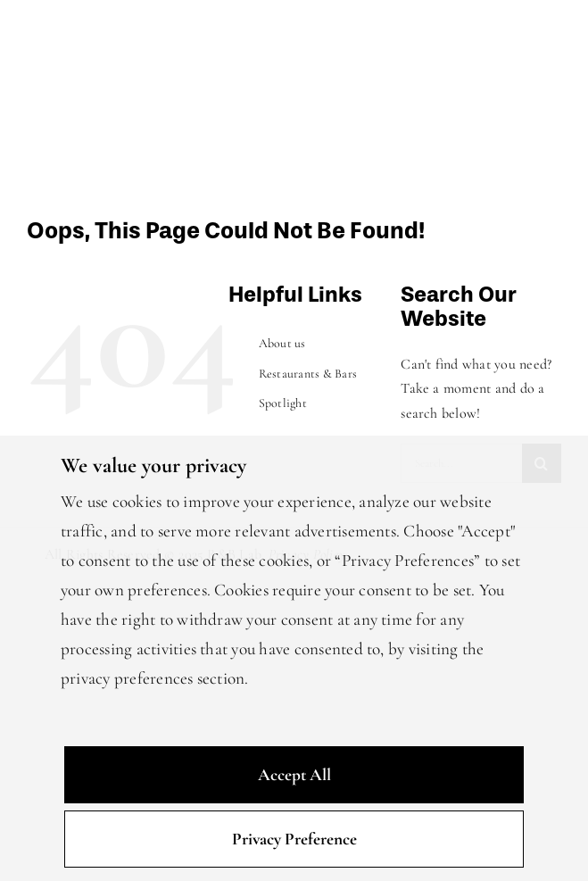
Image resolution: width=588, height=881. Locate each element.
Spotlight (283, 403)
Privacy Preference (294, 839)
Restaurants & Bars (308, 374)
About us (282, 343)
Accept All (294, 775)
